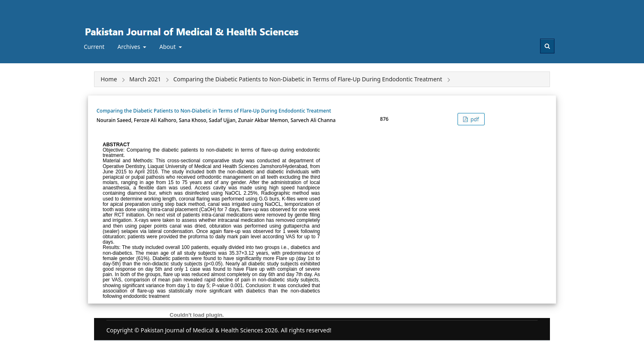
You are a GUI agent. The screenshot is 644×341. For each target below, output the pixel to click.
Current (94, 47)
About (168, 47)
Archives (130, 47)
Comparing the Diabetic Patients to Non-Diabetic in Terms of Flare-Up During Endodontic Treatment (214, 111)
